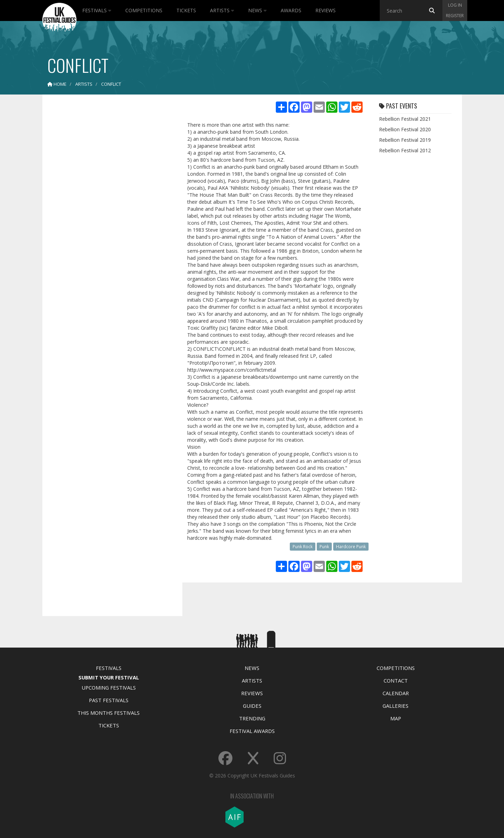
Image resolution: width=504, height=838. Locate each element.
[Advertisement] (107, 210)
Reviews (325, 10)
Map (396, 718)
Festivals (97, 10)
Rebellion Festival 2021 (405, 119)
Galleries (395, 706)
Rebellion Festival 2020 (405, 129)
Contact (396, 680)
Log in (455, 5)
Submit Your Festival (109, 677)
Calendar (396, 693)
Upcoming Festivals (109, 687)
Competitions (144, 10)
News (257, 10)
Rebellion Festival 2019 (405, 140)
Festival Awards (252, 731)
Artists (222, 10)
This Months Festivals (108, 713)
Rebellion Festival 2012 (405, 150)
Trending (252, 718)
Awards (291, 10)
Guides (252, 706)
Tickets (186, 10)
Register (455, 16)
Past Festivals (109, 700)
